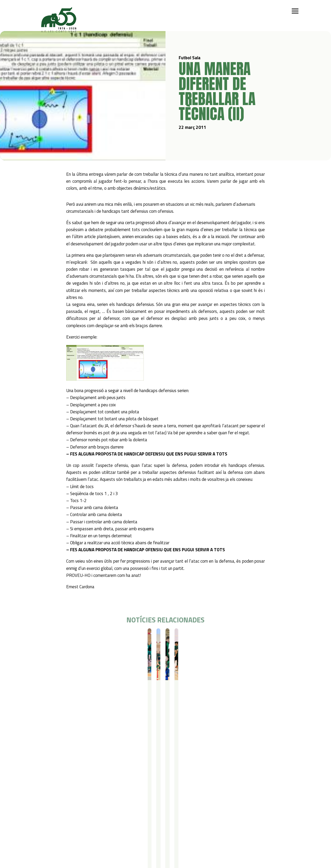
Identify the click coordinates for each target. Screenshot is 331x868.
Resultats (67, 638)
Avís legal (41, 834)
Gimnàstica (67, 809)
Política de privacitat (51, 827)
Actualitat (186, 782)
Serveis (139, 782)
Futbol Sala (50, 638)
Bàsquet (65, 802)
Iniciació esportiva (72, 789)
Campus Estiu (108, 789)
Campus (104, 782)
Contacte (213, 782)
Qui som (40, 782)
